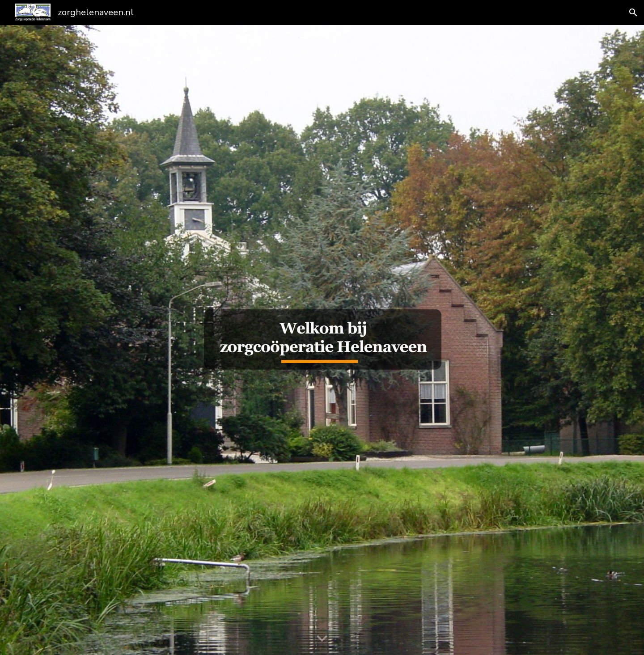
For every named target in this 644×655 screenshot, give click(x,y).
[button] (633, 13)
